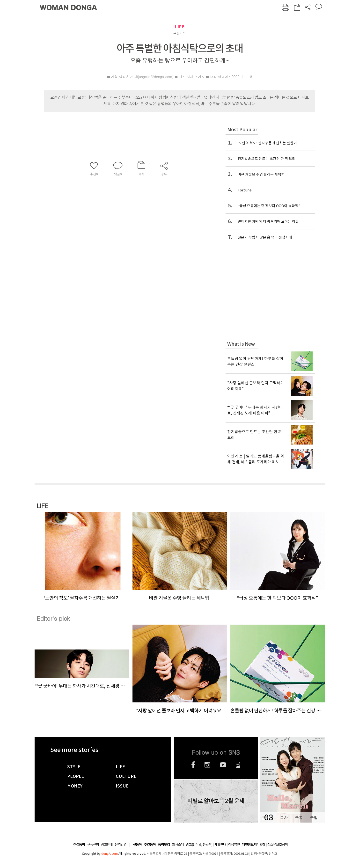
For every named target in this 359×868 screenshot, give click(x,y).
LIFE (179, 27)
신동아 (137, 845)
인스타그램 (207, 765)
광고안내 (107, 845)
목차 (284, 818)
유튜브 (223, 765)
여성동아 (79, 845)
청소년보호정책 (278, 845)
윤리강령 (121, 845)
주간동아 (150, 845)
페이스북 (193, 765)
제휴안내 (220, 845)
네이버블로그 (238, 765)
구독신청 (93, 845)
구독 (299, 818)
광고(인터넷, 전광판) (199, 845)
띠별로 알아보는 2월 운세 (216, 801)
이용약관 (234, 845)
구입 (314, 818)
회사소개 (178, 845)
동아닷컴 (164, 845)
